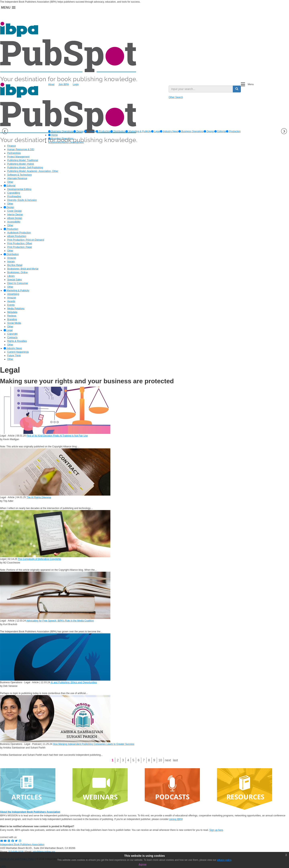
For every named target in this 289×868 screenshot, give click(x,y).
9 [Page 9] (154, 760)
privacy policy (224, 860)
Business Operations (61, 131)
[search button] (237, 89)
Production (103, 131)
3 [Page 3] (123, 760)
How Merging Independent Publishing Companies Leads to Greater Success (94, 744)
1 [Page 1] (112, 760)
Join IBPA (64, 84)
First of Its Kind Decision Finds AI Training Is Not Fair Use (57, 436)
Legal (156, 131)
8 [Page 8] (149, 760)
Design (79, 131)
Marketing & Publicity (138, 131)
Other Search (176, 97)
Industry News (169, 131)
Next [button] (284, 131)
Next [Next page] (168, 760)
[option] (61, 131)
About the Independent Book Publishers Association (30, 812)
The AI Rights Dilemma (39, 497)
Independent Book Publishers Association (22, 844)
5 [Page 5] (133, 760)
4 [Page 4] (128, 760)
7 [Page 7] (144, 760)
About (51, 84)
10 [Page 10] (160, 760)
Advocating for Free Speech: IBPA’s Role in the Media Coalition (60, 621)
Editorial (90, 131)
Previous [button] (5, 131)
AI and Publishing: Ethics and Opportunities (74, 682)
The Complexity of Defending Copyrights (39, 559)
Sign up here (216, 830)
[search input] (201, 89)
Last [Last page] (176, 760)
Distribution (118, 131)
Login (76, 84)
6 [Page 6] (139, 760)
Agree (142, 864)
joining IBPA (176, 819)
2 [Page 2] (118, 760)
